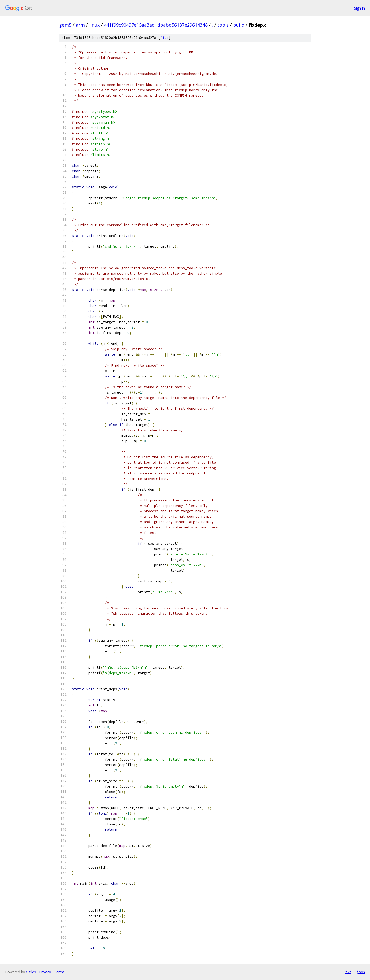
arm (80, 25)
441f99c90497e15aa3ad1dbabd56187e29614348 (156, 25)
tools (223, 25)
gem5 (65, 25)
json (361, 972)
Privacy (45, 972)
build (239, 25)
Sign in (359, 8)
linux (94, 25)
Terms (59, 972)
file (164, 38)
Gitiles (31, 972)
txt (348, 972)
